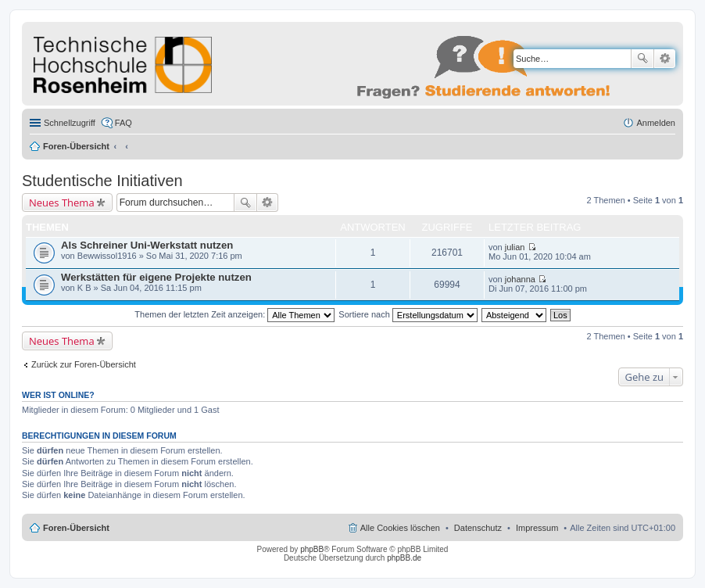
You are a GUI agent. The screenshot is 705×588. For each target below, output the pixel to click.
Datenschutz (478, 528)
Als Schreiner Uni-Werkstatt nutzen (147, 245)
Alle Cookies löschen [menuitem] (400, 528)
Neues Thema (62, 203)
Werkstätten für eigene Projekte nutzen (156, 277)
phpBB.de (404, 558)
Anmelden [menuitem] (656, 123)
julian (515, 247)
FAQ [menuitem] (123, 123)
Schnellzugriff (70, 123)
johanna (520, 279)
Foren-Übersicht (76, 146)
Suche (642, 59)
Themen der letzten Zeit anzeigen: (234, 314)
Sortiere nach (408, 314)
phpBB (312, 549)
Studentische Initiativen (102, 181)
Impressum (537, 528)
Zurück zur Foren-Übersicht (84, 364)
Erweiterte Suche (665, 59)
